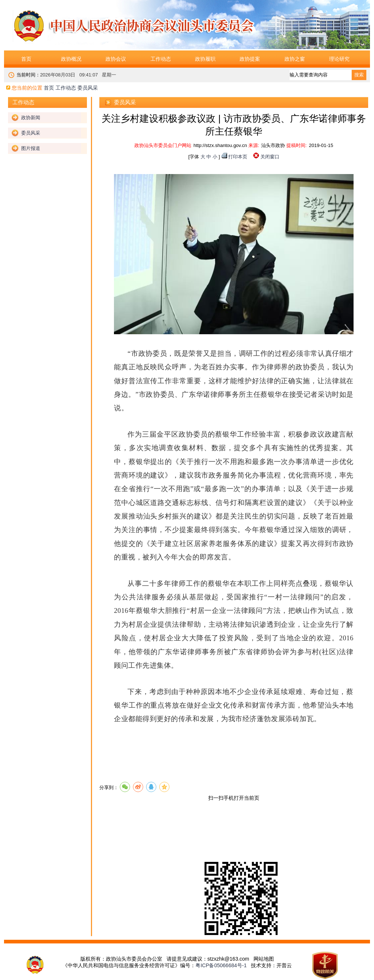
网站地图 (264, 959)
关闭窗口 (270, 157)
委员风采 (31, 133)
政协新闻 (31, 118)
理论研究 (339, 59)
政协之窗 (295, 59)
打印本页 (238, 157)
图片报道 (31, 148)
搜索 (359, 75)
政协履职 (205, 59)
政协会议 (116, 59)
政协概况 (71, 59)
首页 (26, 59)
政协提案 (250, 59)
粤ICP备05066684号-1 (221, 965)
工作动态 (161, 59)
